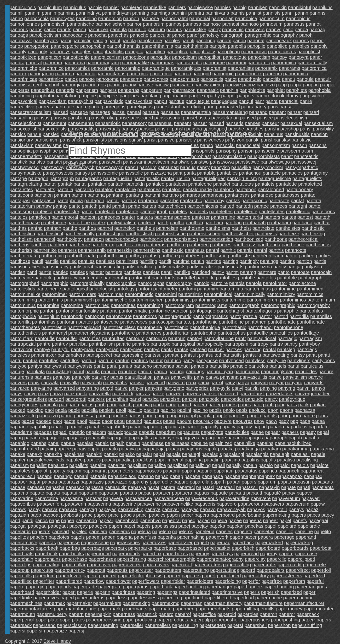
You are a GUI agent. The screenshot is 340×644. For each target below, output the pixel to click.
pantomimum (321, 300)
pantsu (172, 355)
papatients (323, 487)
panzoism (170, 399)
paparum (267, 482)
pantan (79, 195)
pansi (306, 129)
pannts (64, 30)
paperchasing (132, 559)
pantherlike (45, 250)
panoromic (161, 74)
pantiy (280, 267)
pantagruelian (118, 178)
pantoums (156, 338)
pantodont (140, 278)
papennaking (191, 537)
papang (44, 476)
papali (108, 460)
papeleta (243, 532)
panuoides (306, 372)
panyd (107, 388)
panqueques (224, 101)
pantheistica (22, 234)
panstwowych (80, 167)
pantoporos (145, 316)
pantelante (127, 212)
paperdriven (69, 576)
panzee (174, 394)
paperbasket (217, 548)
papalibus (143, 460)
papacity (210, 427)
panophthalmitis (191, 46)
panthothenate (80, 256)
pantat (297, 201)
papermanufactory (223, 603)
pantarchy (214, 201)
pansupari (168, 167)
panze (158, 394)
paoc (112, 405)
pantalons (224, 189)
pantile (52, 261)
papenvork (217, 537)
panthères (190, 256)
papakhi (94, 454)
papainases (177, 443)
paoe (171, 405)
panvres (18, 383)
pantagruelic (147, 178)
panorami (236, 63)
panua (126, 366)
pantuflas (49, 360)
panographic (258, 35)
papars (249, 482)
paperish (270, 592)
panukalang (58, 372)
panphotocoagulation (55, 96)
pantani (152, 195)
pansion (319, 134)
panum (145, 372)
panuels (278, 366)
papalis (268, 460)
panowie (232, 85)
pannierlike (155, 7)
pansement (55, 123)
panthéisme (214, 256)
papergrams (136, 587)
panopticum (184, 57)
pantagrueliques (208, 178)
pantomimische (111, 300)
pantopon (95, 316)
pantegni (298, 206)
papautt (254, 493)
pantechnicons (203, 206)
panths (150, 256)
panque (176, 101)
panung (176, 372)
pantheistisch (140, 234)
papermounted (319, 609)
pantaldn (135, 184)
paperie (85, 592)
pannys (274, 30)
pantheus (195, 250)
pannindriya (88, 13)
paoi (280, 405)
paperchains (48, 559)
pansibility (323, 129)
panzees (192, 394)
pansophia (21, 151)
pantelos (19, 217)
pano (288, 30)
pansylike (241, 167)
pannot (313, 24)
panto (284, 272)
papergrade (85, 587)
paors (322, 416)
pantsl (269, 349)
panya (243, 383)
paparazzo (116, 482)
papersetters (213, 625)
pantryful (60, 349)
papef (285, 520)
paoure (184, 421)
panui (293, 366)
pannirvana (217, 13)
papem (93, 537)
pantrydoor (21, 349)
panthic (228, 250)
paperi (69, 592)
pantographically (87, 283)
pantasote (279, 201)
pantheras (155, 245)
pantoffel (186, 278)
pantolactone (302, 283)
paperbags (93, 548)
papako (127, 454)
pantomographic (278, 305)
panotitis (272, 79)
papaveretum (286, 498)
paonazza (305, 410)
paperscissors (72, 625)
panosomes (156, 79)
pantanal (115, 195)
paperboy (199, 554)
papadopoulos (122, 432)
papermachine (298, 598)
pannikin (278, 7)
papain (133, 443)
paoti (82, 421)
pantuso (173, 360)
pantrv (276, 344)
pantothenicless (119, 327)
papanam (224, 471)
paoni (102, 416)
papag (16, 438)
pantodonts (164, 278)
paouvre (223, 421)
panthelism (21, 239)
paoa (74, 405)
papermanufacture (263, 603)
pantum (106, 360)
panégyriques (24, 405)
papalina (194, 460)
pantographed (24, 283)
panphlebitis (252, 90)
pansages (100, 112)
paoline (168, 410)
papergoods (58, 587)
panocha (97, 35)
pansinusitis (297, 134)
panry (260, 107)
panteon (88, 217)
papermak (54, 603)
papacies (170, 427)
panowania (182, 85)
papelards (20, 532)
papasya (137, 487)
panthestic (173, 250)
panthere (176, 245)
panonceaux (279, 41)
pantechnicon (172, 206)
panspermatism (297, 151)
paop (160, 416)
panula (92, 372)
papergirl (35, 587)
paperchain (21, 559)
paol (49, 410)
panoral (34, 63)
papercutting (196, 570)
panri (209, 107)
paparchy (138, 482)
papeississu (164, 526)
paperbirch (243, 548)
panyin (252, 388)
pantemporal (65, 217)
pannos (174, 24)
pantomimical (218, 294)
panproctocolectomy (277, 96)
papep (236, 537)
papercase (306, 554)
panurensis (21, 377)
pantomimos (293, 300)
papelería (205, 532)
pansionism (46, 140)
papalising (307, 460)
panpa (295, 85)
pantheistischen (204, 234)
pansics (18, 134)
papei (129, 526)
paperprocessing (104, 620)
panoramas (162, 63)
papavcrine (46, 498)
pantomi (187, 289)
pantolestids (22, 289)
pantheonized (249, 239)
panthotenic (51, 256)
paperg (17, 587)
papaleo (74, 460)
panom (224, 41)
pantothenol (260, 327)
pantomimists (206, 300)
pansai (118, 112)
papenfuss (145, 537)
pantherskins (147, 250)
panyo (319, 388)
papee (235, 520)
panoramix (266, 68)
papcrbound (249, 515)
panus (117, 377)
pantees (279, 206)
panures (43, 377)
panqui (246, 101)
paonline (118, 416)
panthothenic (111, 256)
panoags (19, 35)
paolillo (135, 410)
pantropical (183, 344)
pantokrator (275, 283)
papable (96, 427)
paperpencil (22, 620)
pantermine (223, 217)
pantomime (284, 289)
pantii (37, 261)
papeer (271, 520)
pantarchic (191, 201)
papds (41, 520)
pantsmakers (71, 355)
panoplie (256, 46)
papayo (208, 509)
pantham (214, 223)
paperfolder (173, 581)
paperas (47, 543)
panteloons (323, 212)
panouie (305, 79)
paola (61, 410)
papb (36, 515)
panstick (18, 162)
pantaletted (310, 184)
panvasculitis (254, 377)
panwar (136, 383)
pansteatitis (306, 156)
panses (253, 123)
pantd (105, 206)
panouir (323, 79)
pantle (45, 272)
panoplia (237, 46)
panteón (146, 223)
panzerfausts (280, 394)
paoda (158, 405)
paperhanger (219, 587)
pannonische (80, 24)
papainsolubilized (293, 443)
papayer (170, 509)
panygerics (197, 388)
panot (231, 79)
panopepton (37, 46)
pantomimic (190, 294)
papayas (107, 509)
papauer (162, 493)
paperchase (75, 559)
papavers (274, 504)
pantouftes (113, 338)
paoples (237, 416)
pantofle (246, 278)
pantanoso (262, 195)
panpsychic (312, 96)
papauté (272, 493)
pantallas (84, 189)
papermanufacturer (304, 603)
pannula (118, 30)
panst (287, 156)
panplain (150, 96)
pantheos (19, 245)
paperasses (154, 543)
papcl (142, 515)
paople (220, 416)
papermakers (107, 603)
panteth (322, 217)
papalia (124, 460)
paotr (107, 421)
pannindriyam (116, 13)
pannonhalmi (174, 18)
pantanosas (237, 195)
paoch (125, 405)
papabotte (116, 427)
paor (283, 416)
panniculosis (23, 7)
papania (98, 476)
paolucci (258, 410)
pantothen (256, 322)
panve (275, 377)
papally (234, 465)
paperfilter (44, 581)
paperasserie (95, 543)
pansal (134, 112)
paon (273, 410)
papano (146, 476)
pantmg (248, 272)
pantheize (289, 234)
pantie (291, 256)
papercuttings (225, 570)
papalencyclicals (47, 460)
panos (71, 79)
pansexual (291, 123)
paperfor (251, 581)
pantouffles (281, 333)
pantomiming (23, 300)
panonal (256, 41)
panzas (142, 394)
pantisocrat (81, 267)
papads (147, 432)
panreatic (64, 107)
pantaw (44, 206)
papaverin (75, 504)
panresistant (167, 107)
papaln (250, 465)
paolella (89, 410)
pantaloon (246, 189)
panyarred (64, 388)
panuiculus (312, 366)
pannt (50, 30)
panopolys (59, 52)
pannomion (110, 18)
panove (145, 85)
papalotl (40, 471)
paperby (269, 554)
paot (57, 421)
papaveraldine (234, 498)
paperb (201, 543)
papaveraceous (202, 498)
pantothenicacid (84, 327)
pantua (30, 360)
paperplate (47, 620)
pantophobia (23, 316)
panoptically (202, 52)
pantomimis (51, 300)
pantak (65, 184)
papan (188, 471)
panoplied (277, 46)
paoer (215, 405)
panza (56, 394)
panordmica (314, 68)
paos (15, 421)
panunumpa (247, 372)
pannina (66, 13)
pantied (307, 256)
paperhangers (248, 587)
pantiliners (127, 261)
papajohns (191, 449)
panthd (35, 228)
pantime (181, 261)
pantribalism (102, 344)
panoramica (284, 63)
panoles (172, 41)
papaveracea (138, 498)
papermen (184, 609)
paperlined (192, 598)
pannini (179, 13)
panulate (127, 372)
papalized (178, 465)
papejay (200, 526)
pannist (254, 13)
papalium (137, 465)
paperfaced (229, 576)
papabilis (76, 427)
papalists (79, 465)
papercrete (314, 565)
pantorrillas (44, 322)
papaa (318, 421)
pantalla (65, 189)
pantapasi (20, 201)
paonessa (84, 416)
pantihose (20, 261)
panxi (203, 383)
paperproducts (173, 620)
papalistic (58, 465)
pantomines (123, 305)
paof (257, 405)
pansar (295, 112)
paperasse (68, 543)
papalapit (280, 454)
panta (190, 173)
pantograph (310, 278)
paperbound (98, 554)
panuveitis (182, 377)
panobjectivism (45, 35)
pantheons (276, 239)
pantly (218, 272)
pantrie (124, 344)
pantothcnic (205, 322)
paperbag (70, 548)
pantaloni (172, 189)
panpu (160, 101)
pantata (313, 201)
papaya (50, 509)
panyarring (88, 388)
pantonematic (133, 311)
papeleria (141, 532)
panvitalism (295, 377)
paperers (191, 576)
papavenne (71, 498)
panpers (108, 90)
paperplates (72, 620)
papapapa (212, 476)
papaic (102, 443)
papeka (217, 526)
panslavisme (48, 145)
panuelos (258, 366)
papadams (21, 432)
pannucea (98, 30)
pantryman (107, 349)
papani (81, 476)
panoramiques (186, 68)
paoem (200, 405)
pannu (80, 30)
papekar (235, 526)
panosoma (107, 79)
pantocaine (21, 278)
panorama (74, 63)
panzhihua (117, 399)
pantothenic (54, 327)
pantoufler (67, 338)
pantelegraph (154, 212)
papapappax (289, 476)
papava (305, 493)
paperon (268, 614)
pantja (294, 267)
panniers (177, 7)
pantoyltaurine (219, 338)
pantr (241, 338)
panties (324, 256)
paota (69, 421)
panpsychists (138, 101)
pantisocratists (170, 267)
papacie (151, 427)
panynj (304, 388)
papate (288, 487)
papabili (57, 427)
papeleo (79, 532)
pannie (95, 7)
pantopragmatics (210, 316)
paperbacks (22, 548)
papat (153, 487)
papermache (268, 598)
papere (90, 576)
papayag (88, 509)
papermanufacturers (31, 609)
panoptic (134, 52)
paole (74, 410)
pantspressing (129, 355)
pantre (44, 344)
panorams (290, 68)
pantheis (146, 228)
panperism (87, 90)
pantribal (78, 344)
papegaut (58, 526)
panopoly (37, 52)
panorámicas (23, 79)
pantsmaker (44, 355)
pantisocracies (25, 267)
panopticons (136, 57)
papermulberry (52, 614)
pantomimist (178, 300)
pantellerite (246, 212)
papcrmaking (277, 515)
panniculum (50, 7)
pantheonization (216, 239)
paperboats (22, 554)
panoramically (312, 63)
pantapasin (43, 201)
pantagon (38, 178)
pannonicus (298, 18)
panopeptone (65, 46)
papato (37, 493)
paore (308, 416)
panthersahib (92, 250)
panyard (294, 383)
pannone (150, 18)
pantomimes (111, 294)
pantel (87, 212)
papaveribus (23, 504)
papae (257, 432)
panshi (272, 129)
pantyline (276, 360)
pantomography (313, 305)
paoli (121, 410)
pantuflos (69, 360)
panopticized (23, 57)
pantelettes (221, 212)
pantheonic (151, 239)
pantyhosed (231, 360)
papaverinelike (178, 504)
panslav (282, 140)
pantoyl (195, 338)
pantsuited (210, 355)
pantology (124, 289)
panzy (271, 399)
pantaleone (200, 184)
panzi (135, 399)
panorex (18, 74)
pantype (18, 366)
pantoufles (90, 338)
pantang (134, 195)
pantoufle (45, 338)
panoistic (82, 41)
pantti (324, 355)
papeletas (264, 532)
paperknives (46, 598)
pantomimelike (25, 294)
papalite (98, 465)
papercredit (290, 565)
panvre (316, 377)
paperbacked (269, 543)
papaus (201, 493)
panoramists (241, 68)
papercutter (141, 570)
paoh (268, 405)
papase (17, 487)
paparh (218, 482)
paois (291, 405)
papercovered (127, 565)
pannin (49, 13)
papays (296, 509)
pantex (98, 223)
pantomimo (233, 300)
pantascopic (254, 201)
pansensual (160, 123)
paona (287, 410)
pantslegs (307, 349)
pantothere (123, 333)
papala (173, 454)
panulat (109, 372)
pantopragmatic (175, 316)
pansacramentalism (30, 112)
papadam (319, 427)
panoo (317, 41)
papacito (190, 427)
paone (66, 416)
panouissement (26, 85)
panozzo (266, 85)
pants (167, 349)
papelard (287, 526)
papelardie (309, 526)
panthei (105, 228)
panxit (217, 383)
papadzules (237, 432)
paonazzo (48, 416)
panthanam (279, 223)
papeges (98, 526)
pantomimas (258, 289)
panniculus (75, 7)
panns (36, 30)
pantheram (103, 245)
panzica (151, 399)
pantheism (167, 228)
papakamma (295, 449)
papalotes (20, 471)
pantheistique (110, 234)
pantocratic (90, 278)
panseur (270, 123)
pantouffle (258, 333)
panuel (183, 366)
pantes (289, 217)
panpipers (108, 96)
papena (125, 537)
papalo (266, 465)
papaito (110, 449)
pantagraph (62, 178)
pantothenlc (234, 327)
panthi (213, 250)
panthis (245, 250)
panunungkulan (277, 372)
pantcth (90, 206)
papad (260, 427)
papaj (143, 449)
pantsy (298, 355)
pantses (234, 349)
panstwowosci (25, 167)
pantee (262, 206)
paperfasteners (286, 576)
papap (177, 476)
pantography (179, 283)
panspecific (267, 151)
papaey (308, 432)
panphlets (297, 90)
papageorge (213, 438)
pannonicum (272, 18)
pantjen (17, 272)
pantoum (135, 338)
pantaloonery (299, 189)
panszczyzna (158, 173)
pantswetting (276, 355)
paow (271, 421)
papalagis (212, 454)
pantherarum (129, 245)
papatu (53, 493)
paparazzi (69, 482)
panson (299, 145)
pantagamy (316, 173)
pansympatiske (26, 173)
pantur (156, 360)
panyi (237, 388)
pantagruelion (176, 178)
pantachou (250, 173)
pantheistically (80, 234)
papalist (38, 465)
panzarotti (123, 394)
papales (92, 460)
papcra (202, 515)
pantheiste (263, 228)
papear (106, 520)
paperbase (165, 548)
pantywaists (80, 366)
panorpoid (223, 74)
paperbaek (47, 548)
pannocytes (62, 18)
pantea (149, 206)
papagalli (96, 438)
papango (63, 476)
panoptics (161, 57)
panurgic (81, 377)
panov (130, 85)
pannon (131, 18)
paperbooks (72, 554)
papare (181, 482)
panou (288, 79)
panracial (289, 101)
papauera (182, 493)
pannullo (137, 30)
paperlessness (143, 598)
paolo (229, 410)
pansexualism (318, 123)
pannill (17, 13)
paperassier (180, 543)
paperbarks (140, 548)
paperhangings (311, 587)
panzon (190, 399)
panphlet (276, 90)
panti (278, 256)
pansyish (221, 167)
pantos (86, 322)
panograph (232, 35)
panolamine (150, 41)
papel (270, 526)
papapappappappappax (250, 476)
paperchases (102, 559)
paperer (172, 576)
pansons (318, 145)
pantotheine (231, 322)
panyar (276, 383)
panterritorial (250, 217)
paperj (310, 592)
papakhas (74, 454)
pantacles (293, 173)
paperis (252, 592)
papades (43, 432)
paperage (284, 537)
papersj (76, 631)
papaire (63, 449)
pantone (109, 311)
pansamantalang (230, 112)
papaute (219, 493)
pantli (167, 272)
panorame (214, 63)
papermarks (135, 609)
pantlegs (79, 272)
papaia (68, 443)
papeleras (119, 532)
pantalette (286, 184)
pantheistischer (238, 234)
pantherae (79, 245)
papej (184, 526)
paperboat (321, 548)
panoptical (177, 52)
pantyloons (323, 360)
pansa (286, 107)
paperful (315, 581)
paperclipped (302, 559)
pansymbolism (268, 167)
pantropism (236, 344)
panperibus (43, 90)
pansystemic (104, 173)
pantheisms (218, 228)
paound (134, 421)
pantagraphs (89, 178)
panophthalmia (158, 46)
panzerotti (76, 399)
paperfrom (294, 581)
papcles (157, 515)
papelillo (285, 532)
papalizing (200, 465)
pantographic (54, 283)
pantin (198, 261)
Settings (77, 164)
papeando (86, 520)
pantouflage (307, 333)
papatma (19, 493)
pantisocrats (231, 267)
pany (230, 383)
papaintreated (24, 449)
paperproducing (140, 620)
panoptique (235, 57)
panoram (53, 63)
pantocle (43, 278)
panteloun (40, 217)
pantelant (105, 212)
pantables (227, 173)
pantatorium (22, 206)
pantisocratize (201, 267)
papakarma (322, 449)
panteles (178, 212)
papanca (268, 471)
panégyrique (292, 399)
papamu (172, 471)
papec (189, 520)
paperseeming (103, 625)
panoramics (77, 68)
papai (54, 443)
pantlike (182, 272)
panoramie (102, 68)
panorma (65, 74)
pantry (291, 344)
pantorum (67, 322)
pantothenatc (282, 322)
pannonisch (53, 24)
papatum (88, 493)
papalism (19, 465)
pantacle (272, 173)
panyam (259, 383)
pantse (181, 349)
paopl (190, 416)
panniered (131, 7)
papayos (256, 509)
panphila (229, 90)
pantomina (48, 305)
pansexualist (23, 129)
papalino (231, 460)
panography (285, 35)
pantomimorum (262, 300)
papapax (313, 476)
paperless (116, 598)
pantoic (201, 283)
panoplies (299, 46)
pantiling (148, 261)
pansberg (78, 118)
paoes (245, 405)
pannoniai (200, 18)
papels (78, 537)
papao (162, 476)
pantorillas (321, 316)
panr (259, 101)
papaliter (117, 465)
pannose (212, 24)
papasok (75, 487)
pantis (320, 261)
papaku (144, 454)
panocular (160, 35)
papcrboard (223, 515)
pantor (265, 316)
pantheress (245, 245)
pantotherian (176, 333)
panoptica (155, 52)
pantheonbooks (122, 239)
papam (74, 471)
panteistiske (67, 212)
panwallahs (115, 383)
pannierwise (200, 7)
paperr (308, 620)
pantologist (101, 289)
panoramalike (134, 63)
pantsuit (189, 355)
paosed (44, 421)
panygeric (174, 388)
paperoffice (204, 614)
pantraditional (262, 338)
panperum (151, 90)
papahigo (19, 443)
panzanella (76, 394)
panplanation (174, 96)
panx (191, 383)
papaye (153, 509)
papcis (128, 515)
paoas (87, 405)
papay (34, 509)
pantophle (288, 311)
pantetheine (54, 223)
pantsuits (232, 355)
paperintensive (227, 592)
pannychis (233, 30)
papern (76, 614)
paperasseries (125, 543)
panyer (136, 388)
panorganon (41, 74)
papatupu (108, 493)
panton (47, 311)
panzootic (209, 399)
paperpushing (285, 620)
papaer (273, 432)
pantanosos (287, 195)
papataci (186, 487)
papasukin (116, 487)
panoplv (319, 46)
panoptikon (210, 57)
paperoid (227, 614)
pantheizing (313, 234)
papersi (17, 631)
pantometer (165, 289)
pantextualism (122, 223)
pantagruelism (242, 178)
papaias (85, 443)
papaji (172, 449)
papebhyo (150, 520)
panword (176, 383)
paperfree (272, 581)
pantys (35, 366)
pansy (203, 167)
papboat (51, 515)
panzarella (100, 394)
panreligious (140, 107)
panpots (246, 96)
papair (47, 449)
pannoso (250, 24)
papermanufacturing (75, 609)
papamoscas (148, 471)
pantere (182, 217)
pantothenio (176, 327)
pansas (42, 118)
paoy (284, 421)
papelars (41, 532)
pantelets (198, 212)
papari (234, 482)
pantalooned (271, 189)
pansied (51, 134)
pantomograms (211, 305)
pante (134, 206)
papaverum (297, 504)
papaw (318, 504)
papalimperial (169, 460)
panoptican (228, 52)
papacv (228, 427)
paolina (151, 410)
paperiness (123, 592)
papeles (224, 532)
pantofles (266, 278)
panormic (85, 74)
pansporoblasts (264, 156)
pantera (145, 217)
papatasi (205, 487)
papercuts (117, 570)
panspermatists (26, 156)
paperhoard (22, 592)
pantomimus (23, 305)
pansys (82, 173)
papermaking (136, 603)
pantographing (121, 283)
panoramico (51, 68)
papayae (68, 509)
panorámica (296, 74)
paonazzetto (23, 416)
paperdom (44, 576)
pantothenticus (25, 333)
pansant (277, 112)
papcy (328, 515)
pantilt (165, 261)
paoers (229, 405)
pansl (267, 140)
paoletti (107, 410)
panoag (317, 30)
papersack (21, 625)
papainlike (244, 443)
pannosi (231, 24)
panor (316, 57)
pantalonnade (197, 189)
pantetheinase (25, 223)
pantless (133, 272)
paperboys (222, 554)
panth (162, 223)
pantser (216, 349)
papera (265, 537)
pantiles (86, 261)
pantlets (151, 272)
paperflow (94, 581)
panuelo (239, 366)
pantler (97, 272)
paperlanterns (90, 598)
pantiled (68, 261)
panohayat (21, 41)
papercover (99, 565)
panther (39, 245)
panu (112, 366)
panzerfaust (252, 394)
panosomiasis (184, 79)
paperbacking (299, 543)
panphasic (208, 90)
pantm (232, 272)
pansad (60, 112)
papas (285, 482)
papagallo (117, 438)
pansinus (274, 134)
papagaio (52, 438)
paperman (192, 603)
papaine (199, 443)
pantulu (88, 360)
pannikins (322, 7)
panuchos (164, 366)
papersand (44, 625)
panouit (51, 85)
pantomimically (249, 294)
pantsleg (286, 349)
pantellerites (272, 212)
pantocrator (115, 278)
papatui (69, 493)
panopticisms (282, 52)
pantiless (105, 261)
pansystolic (131, 173)
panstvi (54, 162)
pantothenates (25, 327)
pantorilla (299, 316)
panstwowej (304, 162)
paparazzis (92, 482)
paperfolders (200, 581)
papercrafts (264, 565)
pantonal (65, 311)
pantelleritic (298, 212)
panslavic (301, 140)
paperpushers (255, 620)
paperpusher (225, 620)
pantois (237, 283)
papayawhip (131, 509)
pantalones (149, 189)
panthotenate (24, 256)
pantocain (321, 272)
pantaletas (242, 184)
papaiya (127, 449)
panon (239, 41)
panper (328, 85)
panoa (301, 30)
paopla (204, 416)
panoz (249, 85)
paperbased (190, 548)
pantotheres (149, 333)
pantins (287, 261)
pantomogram (179, 305)
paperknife (21, 598)
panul (78, 372)
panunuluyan (219, 372)
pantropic (160, 344)
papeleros (183, 532)
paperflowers (146, 581)
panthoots (296, 250)
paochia (141, 405)
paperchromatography (220, 559)
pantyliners (299, 360)
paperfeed (314, 576)
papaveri (311, 498)
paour (169, 421)
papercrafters (207, 565)
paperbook (46, 554)
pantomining (150, 305)
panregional (88, 107)
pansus (188, 167)
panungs (195, 372)
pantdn (119, 206)
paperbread (247, 554)
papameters (121, 471)
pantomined (97, 305)
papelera (98, 532)
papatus (128, 493)
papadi (60, 432)
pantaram (148, 201)
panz (43, 394)
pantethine (78, 223)
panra (272, 101)
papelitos (19, 537)
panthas (18, 228)
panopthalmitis (108, 52)
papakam (271, 449)
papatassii (247, 487)
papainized (221, 443)
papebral (171, 520)
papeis (143, 526)
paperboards (295, 548)
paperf (209, 576)
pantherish (21, 250)
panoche (139, 35)
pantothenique (205, 327)
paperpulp (200, 620)
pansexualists (52, 129)
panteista (43, 212)
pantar (112, 201)
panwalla (69, 383)
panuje (17, 372)
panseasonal (168, 118)
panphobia (320, 90)
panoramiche (23, 68)
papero (166, 614)
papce (100, 515)
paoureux (203, 421)
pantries (141, 344)
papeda (219, 520)
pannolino (86, 18)
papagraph (276, 438)
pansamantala (196, 112)
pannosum (271, 24)
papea (68, 520)
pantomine (72, 305)
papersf (235, 625)
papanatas (246, 471)
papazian (19, 515)
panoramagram (103, 63)
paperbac (220, 543)
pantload (201, 272)
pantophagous (261, 311)
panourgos (95, 85)
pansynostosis (58, 173)
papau (145, 493)
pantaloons (21, 195)
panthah (194, 223)
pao (63, 405)
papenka (167, 537)
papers (324, 620)
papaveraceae (169, 498)
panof (193, 35)
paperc (286, 554)
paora (295, 416)
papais (79, 449)
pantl (32, 272)
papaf (323, 432)
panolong (205, 41)
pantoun (177, 338)
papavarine (21, 498)
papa (305, 421)
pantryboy (310, 344)
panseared (142, 118)
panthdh (52, 228)
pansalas (170, 112)
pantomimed (310, 289)
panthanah (254, 223)
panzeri (56, 399)
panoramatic (189, 63)
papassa (94, 487)
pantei (315, 206)
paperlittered (218, 598)
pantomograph (244, 305)
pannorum (154, 24)
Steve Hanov (57, 641)
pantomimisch (79, 300)
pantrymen (131, 349)
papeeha (252, 520)
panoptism (259, 57)
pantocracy (66, 278)
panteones (109, 217)
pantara (129, 201)
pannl (288, 13)
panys (16, 394)
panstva (37, 162)
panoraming (128, 68)
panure (326, 372)
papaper (18, 482)
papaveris (205, 504)
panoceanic (75, 35)
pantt (311, 355)
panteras (164, 217)
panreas (44, 107)
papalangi (234, 454)
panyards (314, 383)
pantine (213, 261)
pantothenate (311, 322)
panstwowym (110, 167)
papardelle (161, 482)
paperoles (248, 614)
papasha (55, 487)
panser (200, 123)
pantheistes (288, 228)
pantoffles (226, 278)
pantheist (241, 228)
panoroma (138, 74)
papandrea (312, 471)
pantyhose (207, 360)
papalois (300, 465)
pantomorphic (24, 311)
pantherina (269, 245)
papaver (93, 498)
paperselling (185, 625)
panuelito (219, 366)
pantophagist (230, 311)
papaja (157, 449)
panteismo (21, 212)
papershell (256, 625)
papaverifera (50, 504)
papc (87, 515)
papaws (18, 509)
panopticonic (76, 57)
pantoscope (106, 322)
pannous (19, 30)
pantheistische (170, 234)
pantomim (208, 289)
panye (121, 388)
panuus (162, 377)
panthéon (261, 256)
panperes (20, 90)
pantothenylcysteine (89, 333)
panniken (258, 7)
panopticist (309, 52)
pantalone (125, 189)
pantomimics (310, 294)
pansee (265, 118)
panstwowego (275, 162)
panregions (114, 107)
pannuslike (195, 30)
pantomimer (55, 294)
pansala (151, 112)
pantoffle (205, 278)
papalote (319, 465)
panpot (228, 96)
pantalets (265, 184)
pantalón (43, 195)
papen (109, 537)
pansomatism (276, 145)
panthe (70, 228)
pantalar (116, 184)
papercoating (47, 565)
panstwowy (53, 167)
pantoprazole (243, 316)
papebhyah (126, 520)
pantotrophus (232, 333)
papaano (19, 427)
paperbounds (126, 554)
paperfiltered (69, 581)
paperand (306, 537)
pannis (238, 13)
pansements (81, 123)
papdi (27, 520)
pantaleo (155, 184)
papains (265, 443)
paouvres (243, 421)
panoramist (215, 68)
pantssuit (154, 355)
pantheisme (192, 228)
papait (94, 449)
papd (15, 520)
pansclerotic (102, 118)
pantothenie (150, 327)
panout (114, 85)
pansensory (134, 123)
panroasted (228, 107)
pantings (269, 261)
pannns (317, 13)
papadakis (296, 427)
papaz (312, 509)
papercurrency (70, 570)
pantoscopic (161, 322)
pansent (182, 123)
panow (162, 85)
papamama (95, 471)
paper (251, 537)
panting (231, 261)
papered (108, 576)
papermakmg (166, 603)
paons (135, 416)
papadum (166, 432)
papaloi (282, 465)
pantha (177, 223)
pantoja (254, 283)
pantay (60, 206)
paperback (243, 543)
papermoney (289, 609)
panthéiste (239, 256)
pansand (258, 112)
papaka (226, 449)
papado (77, 432)
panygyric (220, 388)
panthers (67, 250)
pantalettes (21, 189)
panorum (273, 74)
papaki (111, 454)
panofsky (210, 35)
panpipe (87, 96)
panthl (261, 250)
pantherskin (119, 250)
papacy (245, 427)
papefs (300, 520)
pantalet (222, 184)
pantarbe (169, 201)
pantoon (180, 311)
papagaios (74, 438)
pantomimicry (281, 294)
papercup (20, 570)
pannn (302, 13)
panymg (287, 388)
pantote (184, 322)
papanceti (289, 471)
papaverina (99, 504)
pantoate (300, 272)
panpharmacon (180, 90)
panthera (58, 245)
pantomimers (82, 294)
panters (272, 217)
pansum (148, 167)
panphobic (21, 96)
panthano (302, 223)
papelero (161, 532)
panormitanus (111, 74)
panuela (199, 366)
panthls (276, 250)
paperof (183, 614)
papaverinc (124, 504)
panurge (62, 377)
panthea (87, 228)
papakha (53, 454)
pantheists (266, 234)
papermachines (26, 603)
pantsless (20, 355)
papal (159, 454)
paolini (184, 410)
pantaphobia (70, 201)
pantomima (231, 289)
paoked (17, 410)
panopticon (50, 57)
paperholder (48, 592)
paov (259, 421)
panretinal (192, 107)
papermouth (22, 614)
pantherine (293, 245)
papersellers (158, 625)
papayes (190, 509)
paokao (318, 405)
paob (100, 405)
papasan (302, 482)
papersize (57, 631)
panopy (279, 57)
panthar (322, 223)
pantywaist (55, 366)
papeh (115, 526)
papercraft (181, 565)
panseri (216, 123)
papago (235, 438)
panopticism (254, 52)
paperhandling (189, 587)
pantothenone (288, 327)
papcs (314, 515)
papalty (58, 471)
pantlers (114, 272)
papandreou (22, 476)
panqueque (198, 101)
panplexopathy (204, 96)
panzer (210, 394)
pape (55, 520)
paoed (184, 405)
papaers (290, 432)
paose (28, 421)
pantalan (97, 184)
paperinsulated (194, 592)
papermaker (79, 603)
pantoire (219, 283)
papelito (323, 532)
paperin (102, 592)
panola (129, 41)
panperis (65, 90)
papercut (96, 570)
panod (179, 35)
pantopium (49, 316)
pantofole (287, 278)
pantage (18, 178)
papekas (254, 526)
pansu (131, 167)
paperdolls (21, 576)
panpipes (129, 96)
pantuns (139, 360)
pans (273, 107)
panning (141, 13)
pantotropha (204, 333)
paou (119, 421)
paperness (124, 614)
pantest (305, 217)
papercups (42, 570)
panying (268, 388)
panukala (35, 372)
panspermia (56, 156)
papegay (78, 526)
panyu (30, 394)
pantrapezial (23, 344)
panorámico (51, 79)
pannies (223, 7)
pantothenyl (55, 333)
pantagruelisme (275, 178)
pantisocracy (55, 267)
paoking (35, 410)
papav (289, 493)
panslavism (22, 145)
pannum (156, 30)
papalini (212, 460)
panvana (229, 377)
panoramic (259, 63)
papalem (19, 460)
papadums (188, 432)
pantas (233, 201)
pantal (80, 184)
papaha (311, 438)
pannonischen (110, 24)
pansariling (21, 118)
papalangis (257, 454)
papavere (261, 498)
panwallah (91, 383)
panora (17, 63)
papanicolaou (122, 476)
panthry (134, 256)
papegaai (318, 520)
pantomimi (166, 294)
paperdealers (271, 570)
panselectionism (291, 118)
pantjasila (312, 267)
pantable (206, 173)
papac (135, 427)
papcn (173, 515)
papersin (36, 631)
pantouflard (22, 338)
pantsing (253, 349)
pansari (311, 112)
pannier (111, 7)
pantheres (221, 245)
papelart (60, 532)
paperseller (131, 625)
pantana (96, 195)
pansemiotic (108, 123)
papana (205, 471)
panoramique (156, 68)
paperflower (118, 581)
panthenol (45, 239)
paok (303, 405)
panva (212, 377)
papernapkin (98, 614)
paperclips (20, 565)
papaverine (149, 504)
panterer (201, 217)
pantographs (151, 283)
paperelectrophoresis (140, 576)
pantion (304, 261)
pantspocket (99, 355)
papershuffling (307, 625)
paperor (287, 614)
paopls (270, 416)
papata (168, 487)
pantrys (152, 349)
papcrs (299, 515)
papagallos (140, 438)
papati (304, 487)
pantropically (210, 344)
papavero (227, 504)
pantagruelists (307, 178)
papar (35, 482)
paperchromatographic (171, 559)
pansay (59, 118)
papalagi (191, 454)
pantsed (198, 349)
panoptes (81, 52)
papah (295, 438)
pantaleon (176, 184)
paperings (167, 592)
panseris (235, 123)
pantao (308, 195)
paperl (67, 598)
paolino (200, 410)
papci (114, 515)
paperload (243, 598)
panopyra (298, 57)
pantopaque (203, 311)
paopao (175, 416)
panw (34, 383)
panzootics (232, 399)
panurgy (100, 377)
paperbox (152, 554)
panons (301, 41)
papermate (160, 609)
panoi (65, 41)
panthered (198, 245)
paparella (200, 482)
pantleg (61, 272)
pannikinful (300, 7)
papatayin (269, 487)
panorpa (182, 74)
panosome (131, 79)
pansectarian (225, 118)
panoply (18, 52)
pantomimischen (146, 300)
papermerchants (213, 609)
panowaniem (208, 85)
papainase (153, 443)
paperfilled (21, 581)
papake (17, 454)
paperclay (255, 559)
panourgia (71, 85)
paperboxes (175, 554)
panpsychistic (109, 101)
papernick (147, 614)
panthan (233, 223)
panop (16, 46)
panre (306, 101)
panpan (311, 85)
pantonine (160, 311)
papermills (263, 609)
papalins (251, 460)
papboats (71, 515)
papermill (241, 609)
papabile (39, 427)
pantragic (287, 338)
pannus (174, 30)
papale (318, 454)
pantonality (87, 311)
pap (294, 421)
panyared (20, 388)
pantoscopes (134, 322)
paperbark (116, 548)
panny (214, 30)
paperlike (170, 598)
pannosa (192, 24)
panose (87, 79)
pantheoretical (303, 239)
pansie (34, 134)
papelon (39, 537)
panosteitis (212, 79)
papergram (110, 587)
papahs (39, 443)
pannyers (255, 30)
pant (178, 173)
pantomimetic (139, 294)
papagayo (164, 438)
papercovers (156, 565)
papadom (96, 432)
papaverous (251, 504)
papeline (304, 532)
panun (161, 372)
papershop (279, 625)
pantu (16, 360)
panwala (50, 383)
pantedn (244, 206)
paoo (148, 416)
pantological (75, 289)
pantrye (42, 349)
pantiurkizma (258, 267)
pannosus (294, 24)
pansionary (21, 140)
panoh (306, 35)
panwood (155, 383)
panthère (168, 256)
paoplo (254, 416)
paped (203, 520)
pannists (272, 13)
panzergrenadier (312, 394)
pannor (134, 24)
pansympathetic (301, 167)
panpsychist (81, 101)
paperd (248, 570)
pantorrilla (20, 322)
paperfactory (256, 576)
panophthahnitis (124, 46)
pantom (144, 289)
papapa (193, 476)
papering (146, 592)
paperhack (161, 587)
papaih (117, 443)
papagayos (187, 438)
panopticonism (106, 57)
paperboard (268, 548)
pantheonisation (181, 239)
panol (114, 41)
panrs (247, 107)
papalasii (300, 454)
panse (123, 118)
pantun (122, 360)
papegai (18, 526)
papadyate (212, 432)
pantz (100, 366)
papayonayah (231, 509)
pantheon (94, 239)
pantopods (72, 316)
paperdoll (321, 570)
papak (210, 449)
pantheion (125, 228)
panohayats (46, 41)
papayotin (277, 509)
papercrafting (237, 565)
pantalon (104, 189)
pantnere (267, 272)
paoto (94, 421)
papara (50, 482)
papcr (187, 515)
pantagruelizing (26, 184)
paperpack (308, 614)
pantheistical (50, 234)
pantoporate (119, 316)
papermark (109, 609)
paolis (215, 410)
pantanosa (212, 195)
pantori (281, 316)
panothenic (250, 79)
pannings (160, 13)
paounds (153, 421)
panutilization (139, 377)
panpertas (129, 90)
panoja (100, 41)
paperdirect (298, 570)
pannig (240, 7)
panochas (118, 35)
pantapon (94, 201)
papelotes (59, 537)
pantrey (60, 344)
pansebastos (196, 118)
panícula (49, 405)
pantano (170, 195)
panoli (188, 41)
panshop (290, 129)
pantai (50, 184)
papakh (35, 454)
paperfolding (228, 581)
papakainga (247, 449)
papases (36, 487)
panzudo (254, 399)
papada (276, 427)
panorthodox (248, 74)
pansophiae (45, 151)
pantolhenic (49, 289)
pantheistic (313, 228)
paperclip (277, 559)
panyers (153, 388)
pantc (75, 206)
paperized (291, 592)
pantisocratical (138, 267)
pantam (62, 195)
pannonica (246, 18)
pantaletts (45, 189)
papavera (113, 498)
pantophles (311, 311)
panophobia (93, 46)
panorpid (202, 74)
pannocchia (36, 18)
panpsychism (53, 101)
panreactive (22, 107)
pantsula (252, 355)
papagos (254, 438)
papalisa (286, 460)
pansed (248, 118)
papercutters (168, 570)
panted (227, 206)
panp (281, 85)
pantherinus (318, 245)
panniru (196, 13)
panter (129, 217)
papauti (237, 493)
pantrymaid (83, 349)
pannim (33, 13)
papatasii (225, 487)
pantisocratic (108, 267)
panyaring (41, 388)
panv (199, 377)
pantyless (255, 360)
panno (16, 18)
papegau (37, 526)
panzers (96, 399)
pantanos (190, 195)
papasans (322, 482)
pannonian (222, 18)
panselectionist (25, 123)
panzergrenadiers (28, 399)
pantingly (249, 261)
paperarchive (23, 543)
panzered (228, 394)
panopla (218, 46)
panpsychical (23, 101)
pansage (79, 112)
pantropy (259, 344)
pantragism (310, 338)
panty (188, 360)
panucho (143, 366)
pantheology (70, 239)
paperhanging (279, 587)
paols (242, 410)
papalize (157, 465)
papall (218, 465)
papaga (32, 438)
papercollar (74, 565)
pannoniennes (25, 24)
